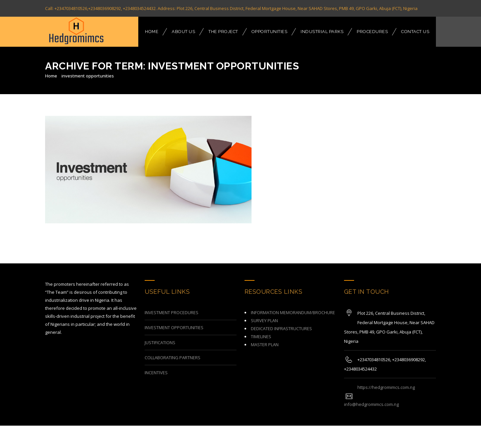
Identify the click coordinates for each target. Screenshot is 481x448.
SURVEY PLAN (264, 315)
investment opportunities (88, 76)
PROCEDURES (372, 32)
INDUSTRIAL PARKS (322, 32)
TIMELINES (261, 331)
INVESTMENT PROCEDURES (172, 307)
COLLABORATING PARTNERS (173, 352)
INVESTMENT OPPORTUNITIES (174, 322)
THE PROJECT (223, 32)
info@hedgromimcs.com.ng (371, 399)
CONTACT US (415, 32)
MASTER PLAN (265, 339)
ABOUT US (183, 32)
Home (51, 76)
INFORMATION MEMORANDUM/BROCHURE (293, 307)
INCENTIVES (156, 367)
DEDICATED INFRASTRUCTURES (281, 323)
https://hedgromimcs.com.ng (386, 382)
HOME (152, 32)
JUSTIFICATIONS (160, 337)
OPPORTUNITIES (270, 32)
